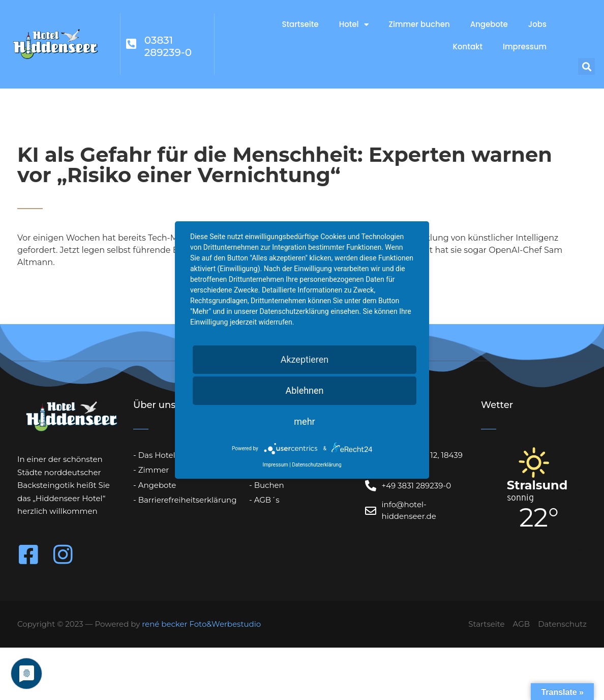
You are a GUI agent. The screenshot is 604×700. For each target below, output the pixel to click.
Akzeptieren (305, 359)
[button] (586, 66)
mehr (304, 421)
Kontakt (468, 47)
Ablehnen (304, 390)
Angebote (489, 24)
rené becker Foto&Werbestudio (201, 624)
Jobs (537, 24)
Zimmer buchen (419, 24)
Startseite (300, 24)
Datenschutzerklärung (316, 465)
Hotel (354, 25)
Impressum (525, 47)
